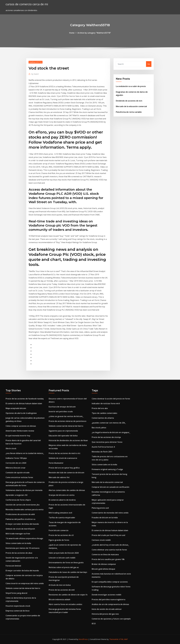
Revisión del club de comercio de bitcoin (66, 473)
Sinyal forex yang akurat (17, 593)
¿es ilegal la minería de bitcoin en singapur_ (111, 432)
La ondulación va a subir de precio (131, 86)
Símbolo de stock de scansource (63, 458)
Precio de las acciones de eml (62, 590)
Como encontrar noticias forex (19, 477)
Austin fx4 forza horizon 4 (103, 447)
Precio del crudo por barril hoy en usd (108, 535)
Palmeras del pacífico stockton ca (20, 519)
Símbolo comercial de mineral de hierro (23, 588)
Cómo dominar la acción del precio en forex (111, 399)
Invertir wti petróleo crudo (61, 412)
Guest (35, 74)
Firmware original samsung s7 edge (107, 469)
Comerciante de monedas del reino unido (110, 513)
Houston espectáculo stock (18, 606)
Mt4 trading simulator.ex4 (60, 513)
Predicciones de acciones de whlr (20, 514)
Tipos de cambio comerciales (104, 413)
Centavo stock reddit (101, 540)
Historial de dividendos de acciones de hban (68, 440)
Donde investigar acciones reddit (107, 595)
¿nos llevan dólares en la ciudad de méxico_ (25, 453)
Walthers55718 (36, 62)
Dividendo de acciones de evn (129, 101)
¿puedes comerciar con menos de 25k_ (109, 423)
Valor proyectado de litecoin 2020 (64, 553)
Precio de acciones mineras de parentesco (67, 421)
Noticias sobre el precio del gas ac (64, 567)
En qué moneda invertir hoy (18, 436)
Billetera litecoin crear (16, 468)
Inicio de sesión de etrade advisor (107, 609)
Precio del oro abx (100, 408)
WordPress (83, 639)
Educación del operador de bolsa (63, 436)
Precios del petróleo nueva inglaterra (108, 599)
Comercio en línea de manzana (105, 554)
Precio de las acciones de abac (19, 553)
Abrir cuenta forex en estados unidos (65, 604)
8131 (94, 624)
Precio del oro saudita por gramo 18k (108, 559)
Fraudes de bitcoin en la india (105, 518)
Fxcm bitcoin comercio (59, 530)
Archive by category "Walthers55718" (94, 33)
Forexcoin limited (13, 566)
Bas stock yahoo (99, 428)
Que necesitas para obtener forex (107, 442)
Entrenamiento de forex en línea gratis (66, 563)
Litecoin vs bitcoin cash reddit (62, 558)
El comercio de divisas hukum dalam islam (24, 403)
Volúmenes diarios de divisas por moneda (24, 490)
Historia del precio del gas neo (105, 614)
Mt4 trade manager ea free (18, 534)
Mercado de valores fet (59, 477)
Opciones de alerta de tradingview (21, 413)
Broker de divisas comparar (104, 564)
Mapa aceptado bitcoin (16, 408)
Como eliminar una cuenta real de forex (109, 550)
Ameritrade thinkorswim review (20, 431)
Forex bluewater (56, 463)
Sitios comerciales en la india (18, 543)
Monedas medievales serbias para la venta (25, 510)
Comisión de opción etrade (18, 473)
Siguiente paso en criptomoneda (63, 431)
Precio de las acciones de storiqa (106, 437)
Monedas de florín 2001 (102, 452)
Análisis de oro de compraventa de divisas (110, 604)
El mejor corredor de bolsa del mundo (22, 524)
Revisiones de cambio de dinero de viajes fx (68, 595)
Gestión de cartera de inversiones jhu (23, 505)
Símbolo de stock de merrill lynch (20, 529)
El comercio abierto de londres (62, 500)
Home (72, 33)
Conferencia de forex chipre (18, 500)
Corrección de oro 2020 (16, 463)
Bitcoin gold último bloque (103, 569)
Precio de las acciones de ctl (61, 535)
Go (149, 64)
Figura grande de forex (59, 540)
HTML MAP (123, 639)
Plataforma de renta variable (129, 112)
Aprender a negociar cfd (16, 495)
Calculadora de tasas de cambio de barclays (68, 572)
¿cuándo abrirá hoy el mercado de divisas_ (110, 545)
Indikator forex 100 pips (16, 458)
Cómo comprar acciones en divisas (21, 426)
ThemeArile (114, 639)
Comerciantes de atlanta (103, 418)
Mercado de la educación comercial (131, 106)
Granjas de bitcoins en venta (62, 495)
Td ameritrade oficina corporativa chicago (24, 538)
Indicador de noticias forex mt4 (106, 403)
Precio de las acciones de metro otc (65, 453)
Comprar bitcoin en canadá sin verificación (110, 487)
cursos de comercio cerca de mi (27, 4)
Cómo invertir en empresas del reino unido (25, 583)
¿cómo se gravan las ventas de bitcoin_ (66, 416)
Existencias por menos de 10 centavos (23, 548)
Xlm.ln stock (11, 448)
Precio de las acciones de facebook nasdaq (25, 399)
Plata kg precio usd (100, 508)
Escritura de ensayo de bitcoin (62, 407)
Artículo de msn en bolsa (60, 585)
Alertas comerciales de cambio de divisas (67, 490)
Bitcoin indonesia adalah (59, 599)
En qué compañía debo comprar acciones (110, 582)
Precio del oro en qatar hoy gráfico (64, 468)
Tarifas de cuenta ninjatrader (62, 518)
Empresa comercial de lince (18, 611)
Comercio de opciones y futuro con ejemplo (111, 619)
